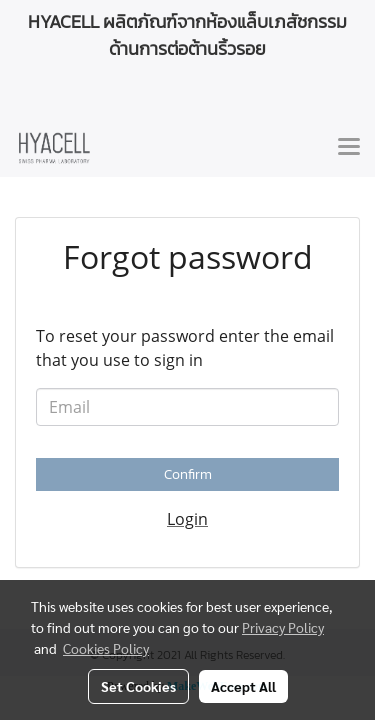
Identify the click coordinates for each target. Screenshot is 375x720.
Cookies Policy (106, 648)
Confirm (188, 474)
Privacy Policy (283, 627)
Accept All (243, 686)
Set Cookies (138, 686)
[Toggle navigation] (349, 148)
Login (187, 519)
